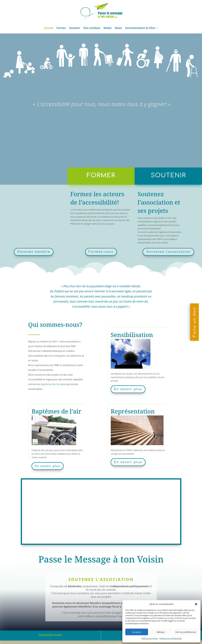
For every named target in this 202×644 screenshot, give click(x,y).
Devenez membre (34, 252)
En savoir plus (128, 389)
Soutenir (75, 28)
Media (107, 28)
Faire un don (194, 322)
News (118, 28)
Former (61, 28)
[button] (196, 604)
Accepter (137, 632)
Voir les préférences (186, 632)
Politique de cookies (150, 638)
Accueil (49, 28)
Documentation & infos (140, 28)
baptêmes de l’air (50, 384)
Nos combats (92, 28)
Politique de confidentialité (170, 638)
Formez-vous (101, 252)
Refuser (161, 632)
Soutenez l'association (169, 252)
